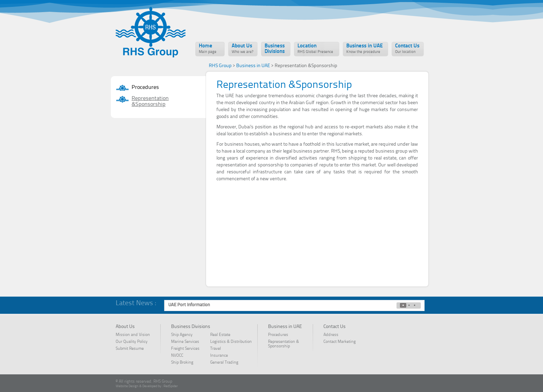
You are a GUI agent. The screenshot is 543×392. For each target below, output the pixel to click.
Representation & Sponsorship (283, 344)
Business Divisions (275, 49)
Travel (216, 349)
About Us (242, 49)
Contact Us (407, 49)
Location (315, 49)
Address (331, 335)
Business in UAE (364, 49)
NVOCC (181, 356)
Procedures (145, 88)
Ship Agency (182, 335)
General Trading (224, 363)
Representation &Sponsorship (150, 102)
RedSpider (171, 386)
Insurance (219, 356)
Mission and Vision (133, 335)
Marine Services (185, 342)
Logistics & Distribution (231, 342)
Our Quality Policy (132, 342)
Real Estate (220, 335)
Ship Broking (182, 363)
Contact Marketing (340, 342)
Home (208, 49)
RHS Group (220, 66)
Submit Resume (130, 349)
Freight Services (185, 349)
